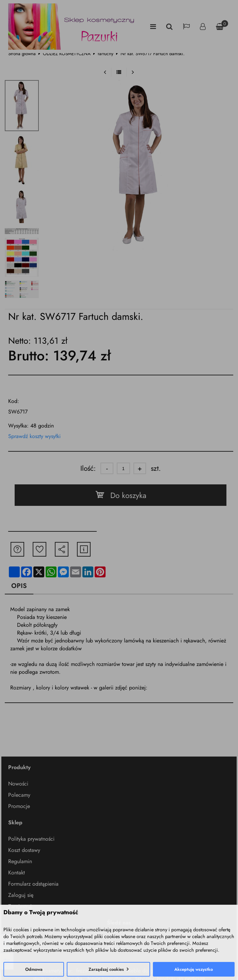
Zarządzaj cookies (106, 969)
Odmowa (34, 969)
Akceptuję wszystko (194, 969)
